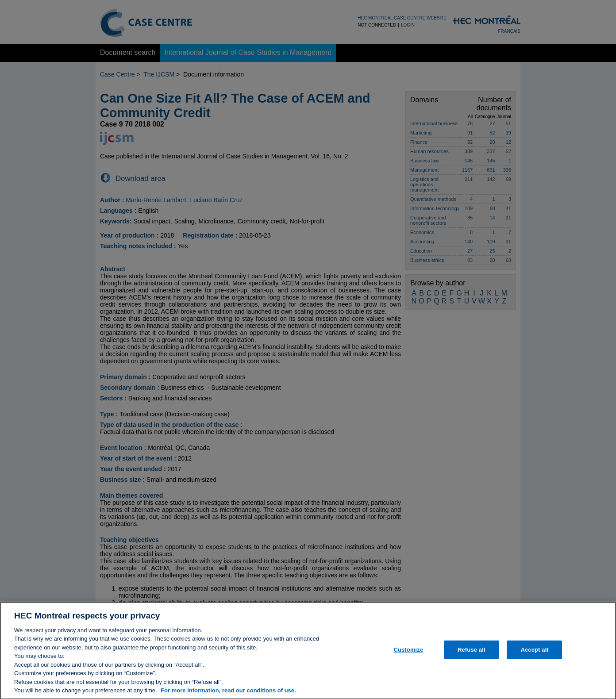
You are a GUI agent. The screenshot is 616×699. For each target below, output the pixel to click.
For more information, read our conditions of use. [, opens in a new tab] (228, 694)
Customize (408, 653)
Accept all (534, 653)
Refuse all (472, 653)
